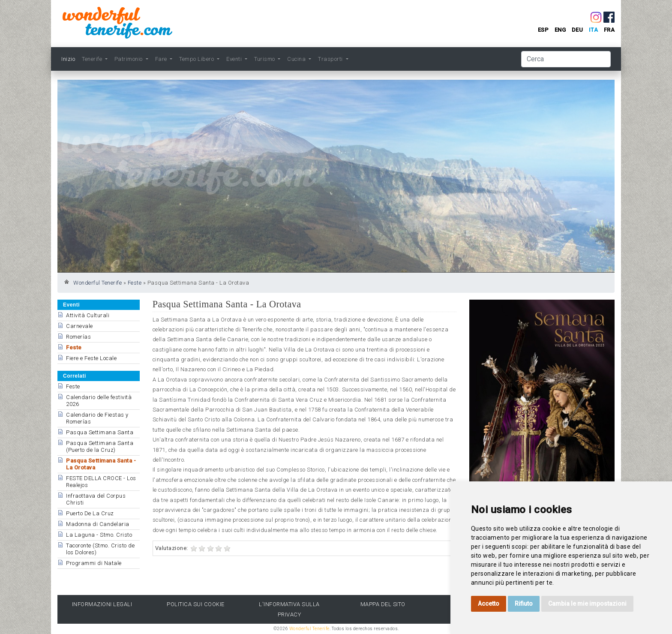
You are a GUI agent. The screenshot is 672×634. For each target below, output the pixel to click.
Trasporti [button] (331, 59)
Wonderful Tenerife (97, 283)
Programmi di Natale (94, 563)
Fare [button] (162, 59)
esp (543, 30)
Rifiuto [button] (524, 604)
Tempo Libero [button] (197, 59)
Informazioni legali (102, 604)
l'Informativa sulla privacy (289, 609)
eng (560, 30)
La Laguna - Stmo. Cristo (99, 535)
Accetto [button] (489, 604)
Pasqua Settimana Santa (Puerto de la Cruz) (100, 446)
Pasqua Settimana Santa (100, 432)
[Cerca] (566, 59)
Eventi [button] (235, 59)
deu (577, 30)
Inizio (68, 59)
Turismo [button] (265, 59)
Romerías (78, 337)
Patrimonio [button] (129, 59)
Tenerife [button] (93, 59)
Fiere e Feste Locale (91, 358)
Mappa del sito (383, 604)
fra (609, 30)
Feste (135, 283)
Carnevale (79, 326)
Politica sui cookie (196, 604)
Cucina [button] (297, 59)
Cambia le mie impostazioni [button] (587, 604)
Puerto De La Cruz (90, 513)
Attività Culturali (88, 315)
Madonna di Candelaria (98, 524)
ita (594, 30)
